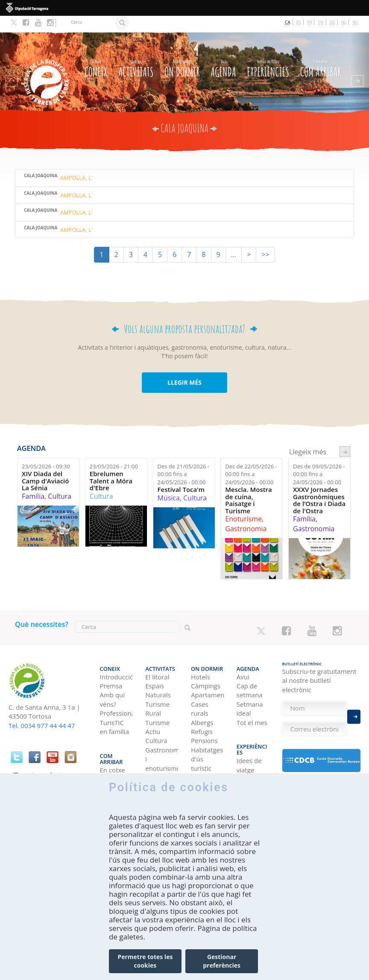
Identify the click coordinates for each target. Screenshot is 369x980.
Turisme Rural (157, 686)
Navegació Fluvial (161, 759)
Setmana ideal (250, 686)
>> (265, 238)
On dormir (182, 50)
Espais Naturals (158, 668)
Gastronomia (246, 512)
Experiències (268, 50)
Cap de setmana (250, 668)
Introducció (116, 655)
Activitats (136, 50)
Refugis (202, 709)
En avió (111, 764)
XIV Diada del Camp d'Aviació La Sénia (45, 464)
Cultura (60, 480)
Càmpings (206, 664)
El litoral (157, 655)
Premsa (111, 664)
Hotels (201, 655)
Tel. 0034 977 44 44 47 (42, 709)
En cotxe (113, 736)
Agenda (223, 50)
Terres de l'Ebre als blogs (251, 754)
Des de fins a (184, 458)
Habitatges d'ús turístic (207, 737)
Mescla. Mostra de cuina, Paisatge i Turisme (249, 483)
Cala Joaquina (41, 159)
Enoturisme (243, 502)
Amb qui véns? (113, 677)
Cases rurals (200, 686)
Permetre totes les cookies (145, 961)
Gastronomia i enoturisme (162, 737)
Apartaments (207, 673)
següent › (345, 435)
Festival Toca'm (181, 473)
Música (169, 481)
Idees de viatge (249, 731)
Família (33, 480)
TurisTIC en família (114, 705)
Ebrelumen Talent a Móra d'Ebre (111, 464)
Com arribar (321, 50)
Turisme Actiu (157, 705)
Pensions (204, 719)
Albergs (202, 700)
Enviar (354, 712)
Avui (243, 655)
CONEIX (96, 50)
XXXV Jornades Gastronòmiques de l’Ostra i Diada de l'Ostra (319, 483)
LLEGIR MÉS (184, 366)
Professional (116, 691)
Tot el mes (252, 700)
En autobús (112, 750)
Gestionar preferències (222, 961)
